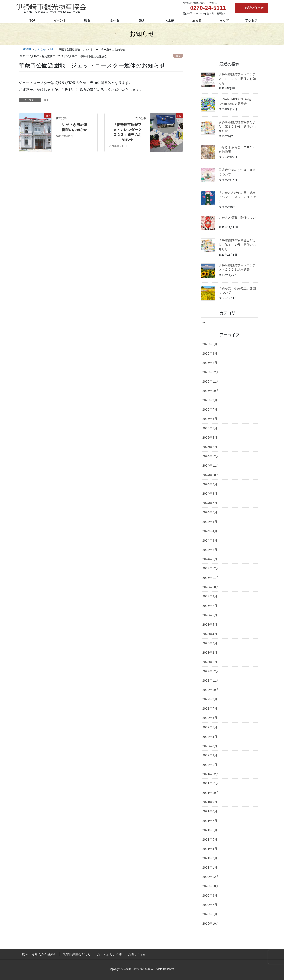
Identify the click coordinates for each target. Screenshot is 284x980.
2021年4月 (210, 849)
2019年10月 (211, 924)
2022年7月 (210, 708)
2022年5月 (210, 727)
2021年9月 (210, 802)
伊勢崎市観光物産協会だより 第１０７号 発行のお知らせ (237, 245)
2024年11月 (211, 466)
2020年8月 (210, 895)
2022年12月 (211, 671)
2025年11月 (211, 381)
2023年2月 (210, 653)
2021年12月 (211, 774)
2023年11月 (211, 578)
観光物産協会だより (77, 954)
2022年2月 (210, 755)
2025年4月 (210, 438)
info (178, 56)
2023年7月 (210, 606)
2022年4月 (210, 737)
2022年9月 (210, 699)
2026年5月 (210, 344)
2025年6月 (210, 419)
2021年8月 (210, 811)
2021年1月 (210, 867)
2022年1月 (210, 765)
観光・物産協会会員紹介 (39, 954)
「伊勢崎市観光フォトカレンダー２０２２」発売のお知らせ (127, 132)
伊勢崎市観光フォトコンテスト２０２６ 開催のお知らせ (237, 79)
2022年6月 (210, 718)
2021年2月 (210, 858)
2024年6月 (210, 512)
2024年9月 (210, 484)
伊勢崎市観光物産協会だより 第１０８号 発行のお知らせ (237, 127)
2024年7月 (210, 503)
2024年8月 (210, 494)
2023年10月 (211, 587)
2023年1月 (210, 662)
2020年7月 (210, 905)
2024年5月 (210, 522)
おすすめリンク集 (110, 954)
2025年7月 (210, 409)
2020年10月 (211, 886)
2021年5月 (210, 839)
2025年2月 (210, 447)
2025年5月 (210, 428)
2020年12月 (211, 877)
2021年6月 (210, 830)
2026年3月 (210, 353)
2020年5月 (210, 914)
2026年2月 (210, 363)
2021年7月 (210, 821)
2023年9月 (210, 596)
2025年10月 (211, 391)
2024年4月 (210, 531)
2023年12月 (211, 568)
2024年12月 (211, 456)
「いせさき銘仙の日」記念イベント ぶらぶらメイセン (237, 197)
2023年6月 (210, 615)
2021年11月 (211, 783)
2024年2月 (210, 550)
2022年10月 (211, 690)
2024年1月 (210, 559)
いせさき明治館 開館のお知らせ (76, 127)
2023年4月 (210, 634)
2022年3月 (210, 746)
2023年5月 (210, 625)
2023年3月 (210, 643)
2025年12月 (211, 372)
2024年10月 (211, 475)
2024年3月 (210, 540)
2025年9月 (210, 400)
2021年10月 (211, 793)
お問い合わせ (252, 8)
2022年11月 (211, 680)
